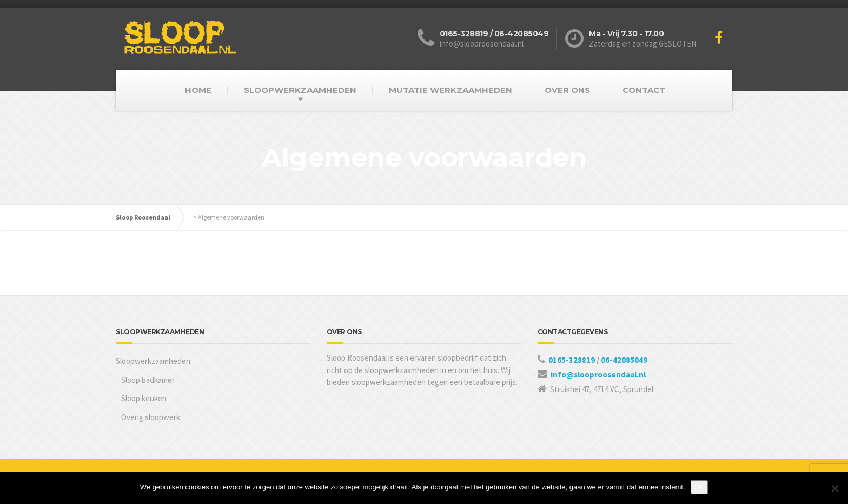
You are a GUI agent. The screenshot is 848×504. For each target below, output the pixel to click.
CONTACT (644, 90)
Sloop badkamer (148, 380)
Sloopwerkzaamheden (153, 361)
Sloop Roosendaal (143, 217)
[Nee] (834, 488)
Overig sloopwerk (151, 417)
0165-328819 (572, 360)
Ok (700, 487)
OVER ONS (567, 90)
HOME (198, 90)
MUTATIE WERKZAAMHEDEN (451, 90)
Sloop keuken (144, 398)
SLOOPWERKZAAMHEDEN (300, 90)
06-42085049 (624, 360)
